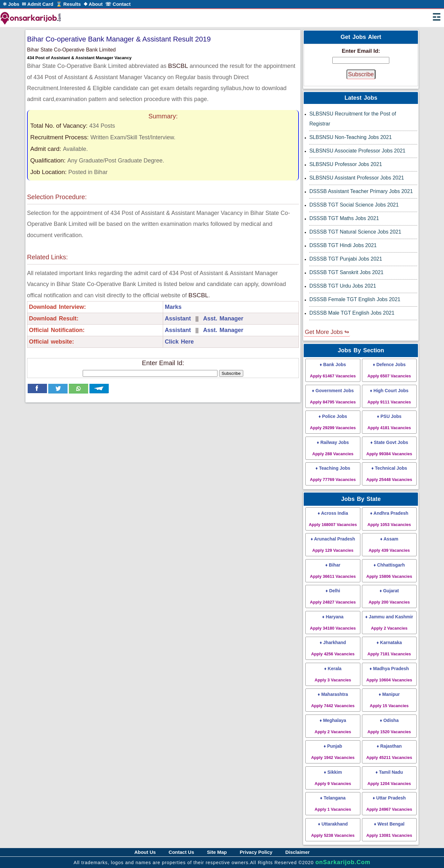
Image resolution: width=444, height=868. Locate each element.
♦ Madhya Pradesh (389, 674)
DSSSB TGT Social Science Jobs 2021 (354, 205)
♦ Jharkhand (333, 648)
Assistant (178, 319)
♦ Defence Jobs (389, 370)
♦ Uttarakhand (333, 830)
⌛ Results (68, 4)
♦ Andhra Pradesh (389, 519)
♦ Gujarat (389, 596)
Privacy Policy (256, 852)
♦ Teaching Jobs (333, 474)
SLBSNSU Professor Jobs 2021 (346, 164)
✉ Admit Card (37, 4)
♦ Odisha (389, 726)
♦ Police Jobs (333, 422)
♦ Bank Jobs (333, 370)
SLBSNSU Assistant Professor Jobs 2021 (356, 178)
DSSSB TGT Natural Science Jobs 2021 (355, 232)
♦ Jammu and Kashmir (389, 622)
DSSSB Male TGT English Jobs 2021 (352, 313)
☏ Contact (118, 4)
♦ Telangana (333, 803)
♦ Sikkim (333, 778)
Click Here (179, 342)
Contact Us (181, 852)
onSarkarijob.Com (343, 862)
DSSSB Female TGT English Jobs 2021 (355, 299)
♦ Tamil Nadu (389, 778)
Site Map (217, 852)
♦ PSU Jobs (389, 422)
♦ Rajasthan (389, 752)
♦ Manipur (389, 700)
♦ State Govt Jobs (389, 448)
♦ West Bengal (389, 830)
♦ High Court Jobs (389, 396)
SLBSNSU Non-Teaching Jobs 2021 (350, 137)
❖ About (93, 4)
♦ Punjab (333, 752)
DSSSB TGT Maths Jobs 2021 (344, 218)
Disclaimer (298, 852)
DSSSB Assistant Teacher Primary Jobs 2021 (361, 191)
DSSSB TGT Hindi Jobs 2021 (343, 245)
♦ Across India (333, 519)
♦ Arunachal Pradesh (333, 545)
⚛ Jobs (11, 4)
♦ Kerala (333, 674)
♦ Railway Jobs (333, 448)
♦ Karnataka (389, 648)
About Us (145, 852)
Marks (173, 307)
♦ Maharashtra (333, 700)
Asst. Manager (223, 319)
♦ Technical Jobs (389, 474)
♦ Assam (389, 545)
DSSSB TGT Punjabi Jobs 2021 (346, 259)
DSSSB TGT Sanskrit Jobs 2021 (346, 272)
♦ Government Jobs (333, 396)
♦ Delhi (333, 596)
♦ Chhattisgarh (389, 571)
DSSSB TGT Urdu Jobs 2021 (343, 286)
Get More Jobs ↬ (327, 332)
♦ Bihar (333, 571)
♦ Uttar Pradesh (389, 803)
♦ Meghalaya (333, 726)
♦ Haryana (333, 622)
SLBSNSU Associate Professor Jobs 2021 (357, 151)
